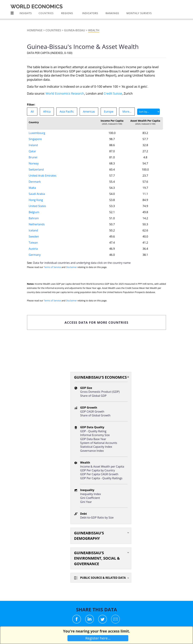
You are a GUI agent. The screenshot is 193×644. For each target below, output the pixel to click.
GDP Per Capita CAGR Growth (99, 474)
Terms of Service (52, 267)
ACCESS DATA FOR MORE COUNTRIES (96, 322)
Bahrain (34, 218)
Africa (47, 112)
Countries (53, 30)
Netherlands (37, 224)
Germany (35, 255)
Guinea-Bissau (75, 30)
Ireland (33, 145)
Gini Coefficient (90, 498)
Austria (33, 249)
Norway (34, 163)
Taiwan (33, 243)
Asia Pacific (67, 112)
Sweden (34, 236)
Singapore (35, 139)
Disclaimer (72, 267)
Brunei (33, 157)
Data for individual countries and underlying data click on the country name (82, 263)
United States (37, 206)
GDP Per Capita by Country (97, 470)
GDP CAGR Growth (92, 412)
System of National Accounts (99, 443)
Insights (26, 13)
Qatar (32, 151)
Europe (109, 112)
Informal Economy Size (95, 435)
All (32, 112)
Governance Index (92, 451)
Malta (32, 188)
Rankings (112, 13)
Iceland (33, 230)
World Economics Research (65, 93)
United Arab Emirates (43, 176)
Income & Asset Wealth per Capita (102, 467)
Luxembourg (37, 133)
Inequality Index (91, 494)
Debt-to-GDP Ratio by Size (97, 517)
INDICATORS (90, 13)
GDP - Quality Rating (93, 431)
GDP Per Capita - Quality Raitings (101, 478)
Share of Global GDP (93, 396)
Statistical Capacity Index (96, 447)
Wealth (94, 30)
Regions (67, 13)
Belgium (34, 212)
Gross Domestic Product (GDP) (100, 392)
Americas (89, 112)
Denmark (35, 182)
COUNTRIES (46, 13)
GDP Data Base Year (93, 439)
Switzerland (36, 169)
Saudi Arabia (37, 194)
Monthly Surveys (139, 13)
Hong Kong (36, 200)
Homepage (35, 30)
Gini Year (86, 502)
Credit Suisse (113, 93)
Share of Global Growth (95, 415)
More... (127, 112)
